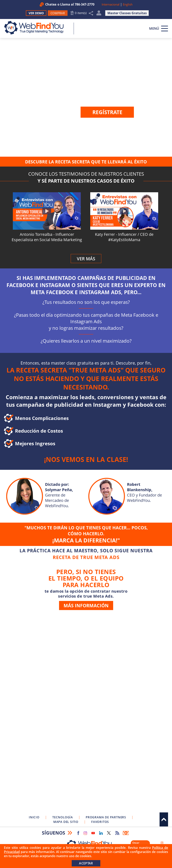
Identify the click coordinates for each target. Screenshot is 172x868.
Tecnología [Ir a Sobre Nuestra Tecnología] (63, 817)
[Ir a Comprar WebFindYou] (58, 13)
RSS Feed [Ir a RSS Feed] (117, 833)
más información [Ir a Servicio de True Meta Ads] (86, 606)
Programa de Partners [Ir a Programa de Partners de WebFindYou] (106, 817)
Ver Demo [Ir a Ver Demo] (36, 13)
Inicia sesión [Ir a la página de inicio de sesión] (125, 121)
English (128, 4)
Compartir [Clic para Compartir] (91, 13)
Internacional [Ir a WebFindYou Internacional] (111, 4)
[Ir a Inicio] (36, 28)
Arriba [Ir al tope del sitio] (164, 819)
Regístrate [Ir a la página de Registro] (107, 112)
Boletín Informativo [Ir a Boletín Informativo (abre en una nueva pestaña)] (126, 833)
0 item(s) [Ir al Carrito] (81, 13)
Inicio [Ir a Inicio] (34, 817)
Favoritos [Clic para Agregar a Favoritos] (100, 822)
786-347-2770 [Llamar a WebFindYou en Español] (85, 4)
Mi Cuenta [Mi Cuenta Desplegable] (99, 14)
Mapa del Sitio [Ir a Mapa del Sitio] (66, 822)
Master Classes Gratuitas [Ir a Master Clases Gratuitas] (127, 13)
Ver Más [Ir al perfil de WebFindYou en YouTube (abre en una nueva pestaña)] (86, 259)
